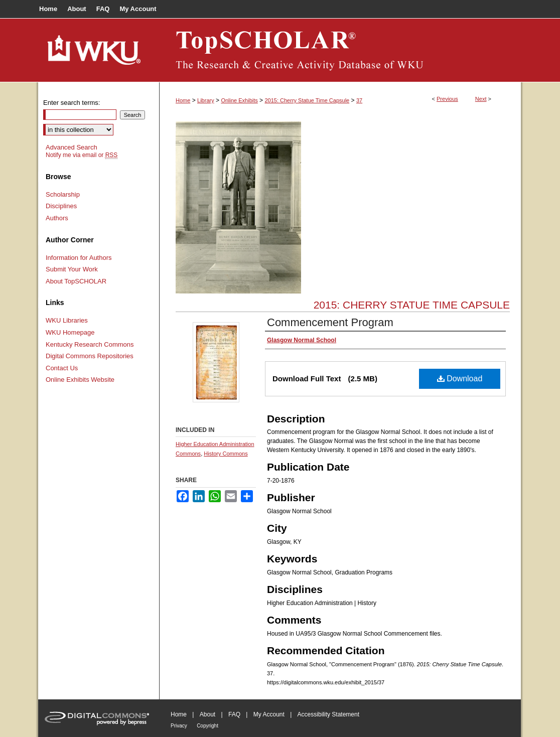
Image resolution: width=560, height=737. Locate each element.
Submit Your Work (72, 269)
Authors (57, 218)
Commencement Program (330, 322)
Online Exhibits (239, 100)
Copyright (207, 726)
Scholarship (63, 194)
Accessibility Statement (328, 714)
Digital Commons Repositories (90, 356)
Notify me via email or (82, 155)
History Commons (226, 454)
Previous (447, 99)
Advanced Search (72, 147)
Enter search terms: (72, 103)
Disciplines (61, 206)
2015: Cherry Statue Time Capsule (307, 100)
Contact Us (62, 368)
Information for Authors (79, 258)
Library (206, 100)
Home (183, 100)
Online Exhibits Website (80, 380)
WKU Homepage (70, 332)
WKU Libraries (67, 320)
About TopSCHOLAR (76, 281)
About (207, 714)
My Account (269, 714)
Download (460, 379)
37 (359, 100)
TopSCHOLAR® (340, 50)
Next (481, 99)
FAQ (234, 714)
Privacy (179, 726)
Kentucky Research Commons (90, 344)
